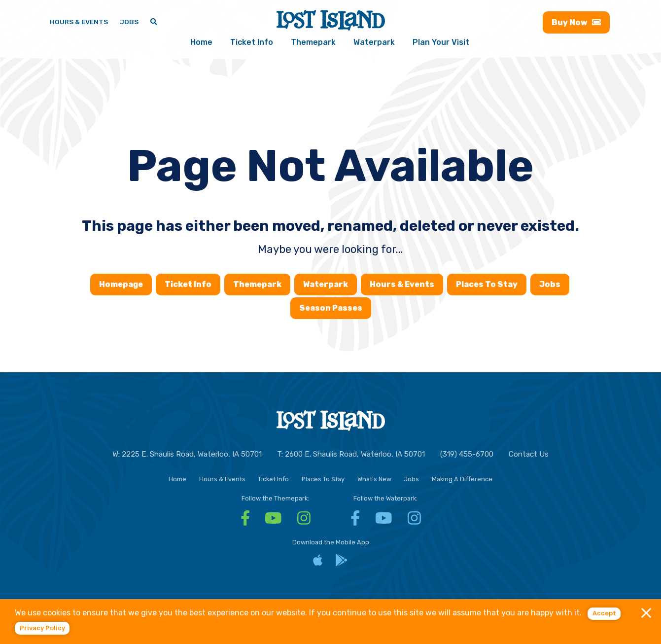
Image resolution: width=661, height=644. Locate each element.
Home (201, 42)
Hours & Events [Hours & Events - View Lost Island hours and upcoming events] (79, 22)
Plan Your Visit (441, 42)
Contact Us (529, 454)
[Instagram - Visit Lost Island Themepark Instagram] (304, 521)
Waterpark (374, 42)
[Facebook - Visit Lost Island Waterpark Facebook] (355, 521)
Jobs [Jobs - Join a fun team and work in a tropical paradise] (129, 22)
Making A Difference (462, 479)
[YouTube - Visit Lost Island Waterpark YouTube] (384, 521)
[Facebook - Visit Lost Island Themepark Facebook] (245, 521)
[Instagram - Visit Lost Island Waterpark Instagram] (414, 521)
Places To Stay (487, 284)
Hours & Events (402, 284)
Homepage (121, 284)
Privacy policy (42, 628)
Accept (604, 613)
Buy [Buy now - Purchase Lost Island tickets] (576, 22)
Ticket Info (252, 42)
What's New (374, 479)
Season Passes (331, 308)
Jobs (550, 284)
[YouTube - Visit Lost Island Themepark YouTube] (273, 521)
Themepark (313, 42)
